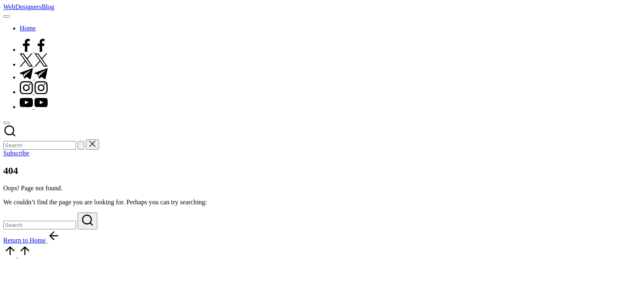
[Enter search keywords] (40, 145)
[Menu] (7, 16)
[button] (81, 145)
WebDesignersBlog (29, 7)
